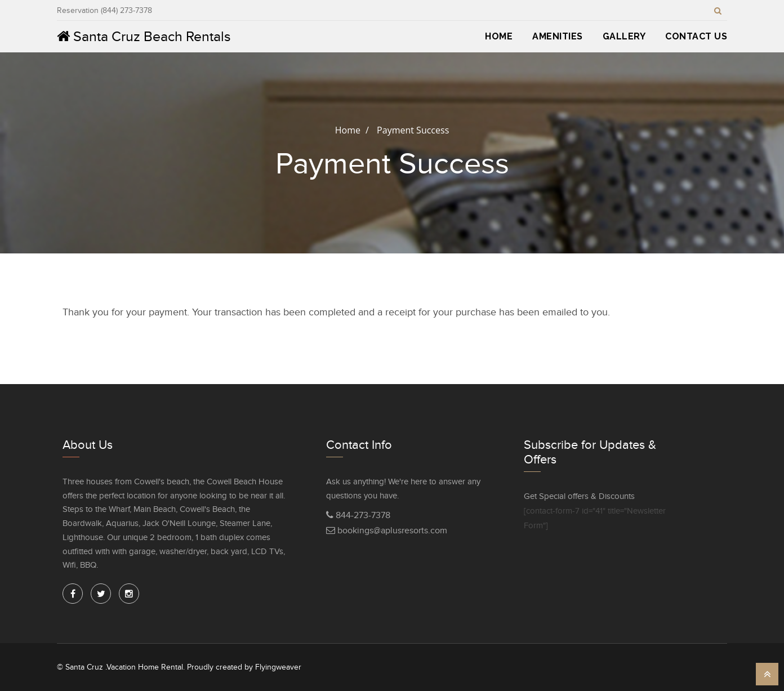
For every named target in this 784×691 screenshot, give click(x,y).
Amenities (558, 36)
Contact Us (696, 36)
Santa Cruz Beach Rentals (144, 37)
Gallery (624, 36)
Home (499, 36)
